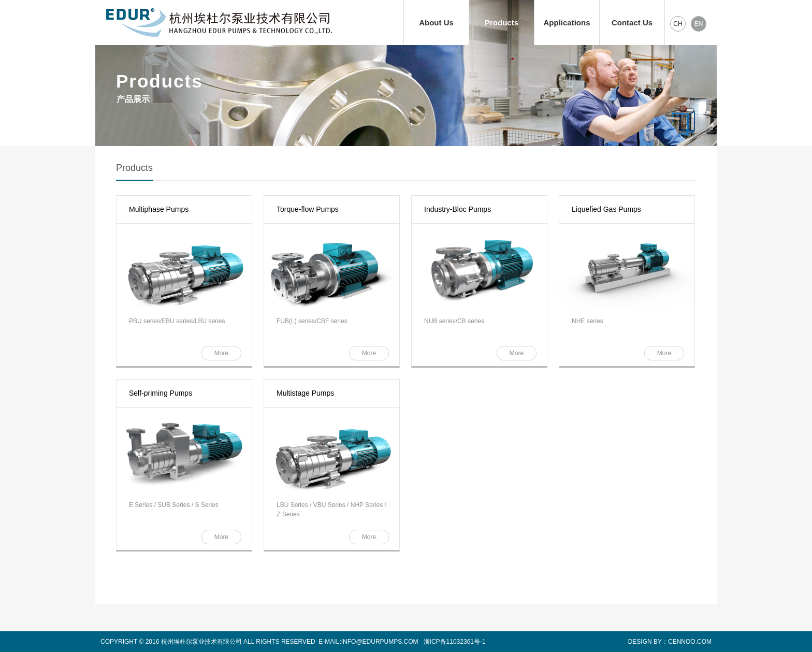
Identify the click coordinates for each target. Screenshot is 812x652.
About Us (436, 23)
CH (678, 24)
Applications (567, 23)
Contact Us (632, 23)
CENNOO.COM (690, 642)
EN (699, 24)
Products (502, 23)
